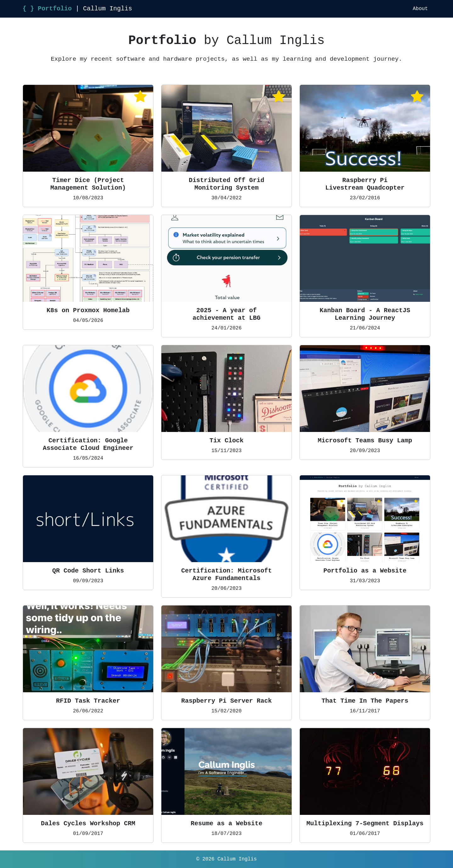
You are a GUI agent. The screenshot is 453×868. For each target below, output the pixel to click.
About (420, 9)
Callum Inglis (237, 859)
